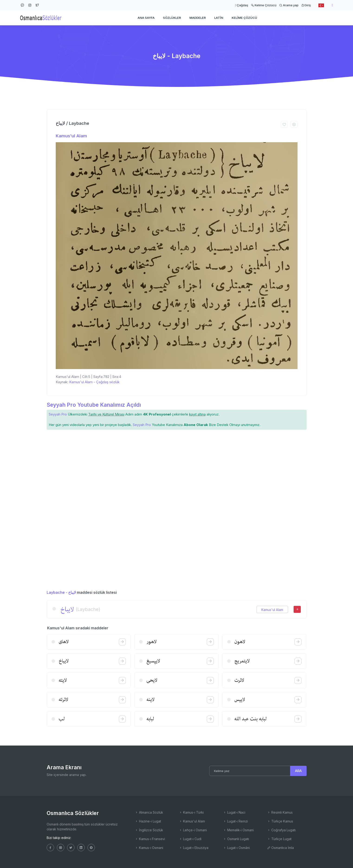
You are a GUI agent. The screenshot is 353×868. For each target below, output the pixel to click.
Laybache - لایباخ (61, 592)
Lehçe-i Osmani (193, 830)
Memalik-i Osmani (238, 830)
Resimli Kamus (280, 812)
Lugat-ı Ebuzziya (194, 848)
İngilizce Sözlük (149, 830)
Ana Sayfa (146, 18)
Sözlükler (172, 18)
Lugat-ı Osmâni (236, 848)
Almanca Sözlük (149, 812)
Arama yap (289, 5)
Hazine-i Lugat (148, 821)
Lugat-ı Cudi (190, 839)
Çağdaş (242, 5)
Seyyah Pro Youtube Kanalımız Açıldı (94, 405)
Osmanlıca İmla (280, 848)
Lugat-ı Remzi (235, 821)
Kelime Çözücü (264, 5)
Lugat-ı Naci (234, 812)
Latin (219, 18)
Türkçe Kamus (280, 821)
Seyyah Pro (58, 414)
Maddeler (198, 18)
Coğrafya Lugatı (281, 830)
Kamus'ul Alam (71, 136)
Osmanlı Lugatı (236, 839)
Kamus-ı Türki (191, 812)
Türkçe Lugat (279, 839)
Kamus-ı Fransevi (150, 839)
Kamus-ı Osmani (149, 848)
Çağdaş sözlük (108, 382)
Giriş (306, 5)
